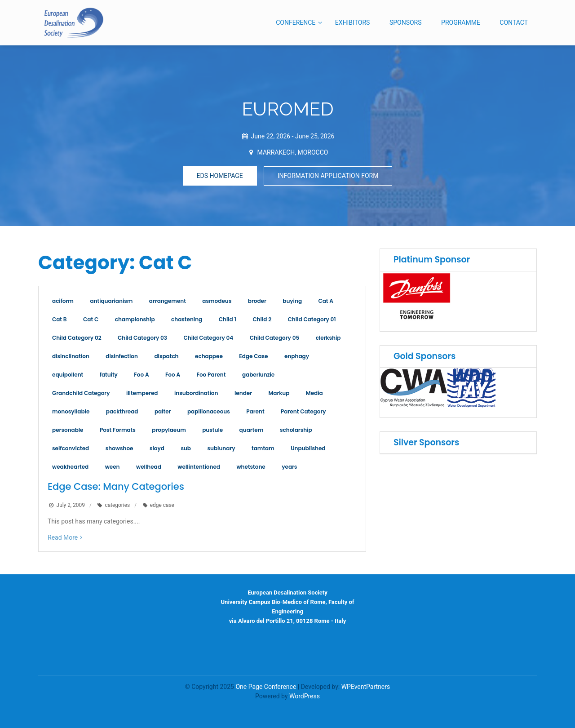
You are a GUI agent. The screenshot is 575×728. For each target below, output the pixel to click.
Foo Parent (211, 375)
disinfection (122, 356)
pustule (212, 430)
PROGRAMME (461, 22)
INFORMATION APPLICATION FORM (328, 176)
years (289, 467)
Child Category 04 (209, 338)
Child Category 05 (274, 338)
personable (68, 430)
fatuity (109, 375)
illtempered (142, 393)
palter (163, 411)
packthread (122, 411)
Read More (63, 537)
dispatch (166, 356)
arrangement (168, 301)
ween (113, 467)
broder (257, 301)
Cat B (60, 319)
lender (243, 393)
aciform (63, 301)
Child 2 (262, 319)
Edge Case (253, 356)
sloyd (157, 448)
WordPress (305, 696)
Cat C (91, 319)
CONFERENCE (296, 22)
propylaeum (169, 430)
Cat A (326, 301)
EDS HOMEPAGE (220, 176)
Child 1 (228, 319)
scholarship (296, 430)
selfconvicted (71, 448)
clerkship (328, 338)
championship (135, 319)
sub (186, 448)
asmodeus (217, 301)
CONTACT (514, 22)
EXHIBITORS (353, 22)
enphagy (297, 356)
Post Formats (118, 430)
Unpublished (308, 448)
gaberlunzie (258, 375)
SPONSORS (406, 22)
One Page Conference (266, 687)
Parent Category (303, 411)
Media (314, 393)
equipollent (68, 375)
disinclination (71, 356)
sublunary (221, 448)
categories (117, 505)
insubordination (196, 393)
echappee (209, 356)
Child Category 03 (142, 338)
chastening (187, 319)
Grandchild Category (81, 393)
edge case (162, 505)
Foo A (141, 375)
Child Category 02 (77, 338)
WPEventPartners (366, 687)
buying (292, 301)
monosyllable (71, 411)
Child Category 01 (312, 319)
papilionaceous (209, 411)
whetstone (251, 467)
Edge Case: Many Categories (116, 486)
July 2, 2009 (71, 505)
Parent (255, 411)
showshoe (119, 448)
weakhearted (70, 467)
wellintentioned (199, 467)
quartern (252, 430)
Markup (279, 393)
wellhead (149, 467)
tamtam (263, 448)
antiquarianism (111, 301)
